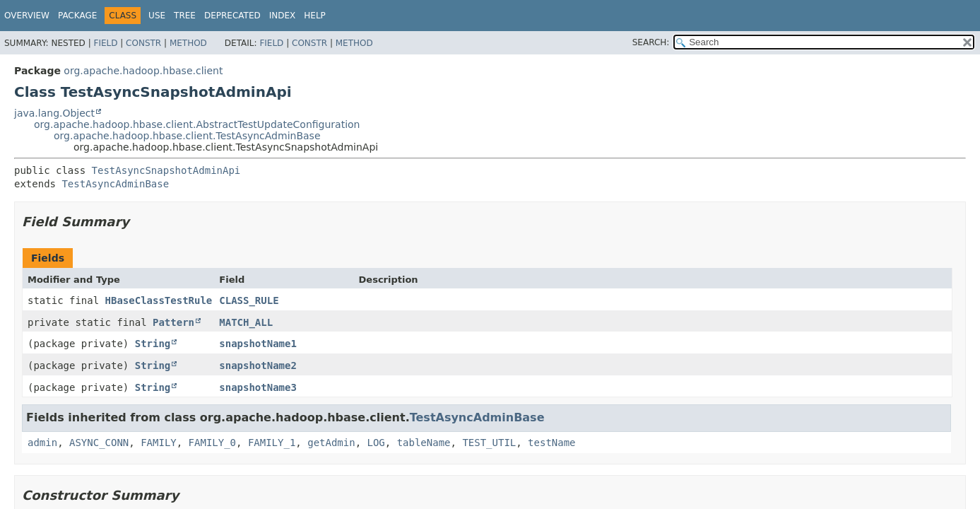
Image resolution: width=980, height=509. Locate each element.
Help (315, 16)
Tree (185, 16)
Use (157, 16)
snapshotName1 (258, 344)
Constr (143, 43)
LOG (376, 443)
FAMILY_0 (212, 443)
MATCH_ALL (246, 322)
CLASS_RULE (249, 300)
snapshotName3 (258, 387)
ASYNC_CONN (99, 443)
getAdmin (331, 443)
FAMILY (159, 443)
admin (42, 443)
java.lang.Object (54, 113)
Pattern (173, 322)
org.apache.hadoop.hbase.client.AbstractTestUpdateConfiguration (197, 124)
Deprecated (232, 16)
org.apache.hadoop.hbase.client (143, 71)
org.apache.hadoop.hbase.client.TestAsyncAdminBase (187, 136)
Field (105, 43)
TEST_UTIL (489, 443)
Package (77, 16)
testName (551, 443)
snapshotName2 (258, 365)
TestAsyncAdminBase (115, 184)
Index (283, 16)
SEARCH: (651, 42)
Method (188, 43)
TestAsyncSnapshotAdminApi (166, 170)
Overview (27, 16)
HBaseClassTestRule (159, 300)
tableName (424, 443)
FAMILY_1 (272, 443)
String (153, 344)
